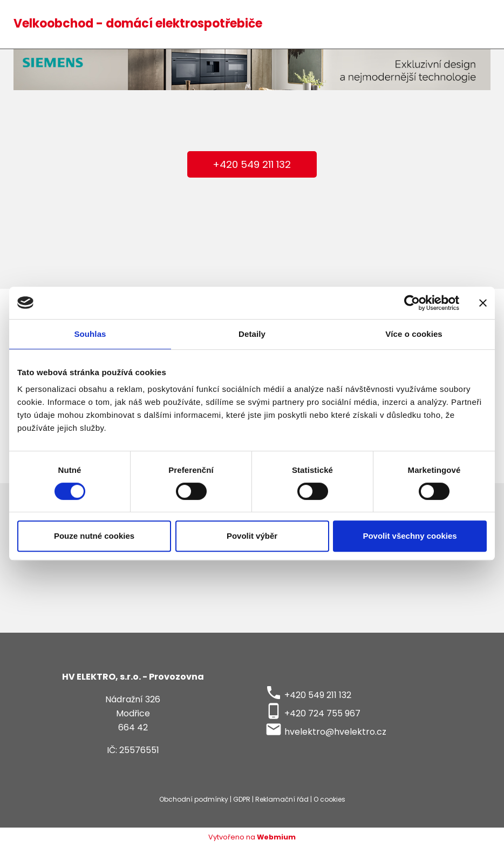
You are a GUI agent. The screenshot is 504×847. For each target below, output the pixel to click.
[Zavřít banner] (483, 303)
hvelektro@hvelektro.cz (335, 732)
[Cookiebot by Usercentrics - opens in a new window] (412, 303)
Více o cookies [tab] (414, 334)
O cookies (329, 799)
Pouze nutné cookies (94, 536)
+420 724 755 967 (322, 713)
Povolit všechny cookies (410, 536)
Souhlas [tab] (90, 334)
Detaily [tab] (252, 334)
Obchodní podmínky (194, 799)
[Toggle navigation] (476, 25)
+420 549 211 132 (252, 164)
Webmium (276, 837)
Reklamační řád (282, 799)
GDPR (242, 799)
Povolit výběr (252, 536)
